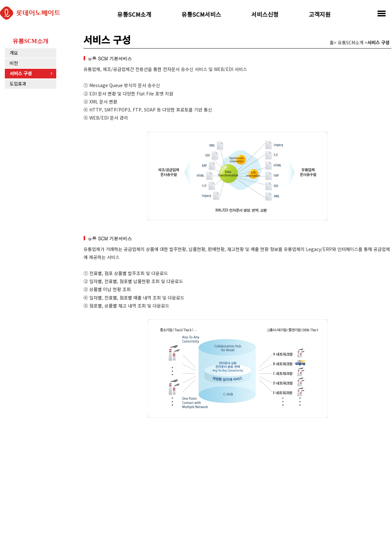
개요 (14, 53)
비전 (14, 63)
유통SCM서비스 (201, 15)
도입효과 (18, 84)
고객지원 (320, 15)
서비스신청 (265, 15)
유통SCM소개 (134, 15)
